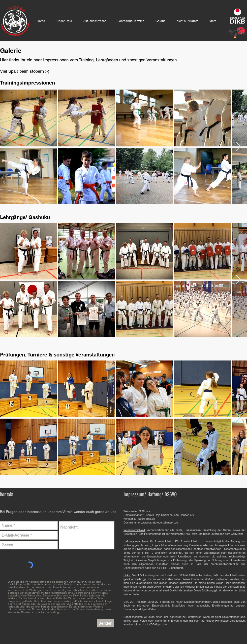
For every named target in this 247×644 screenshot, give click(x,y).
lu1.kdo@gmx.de (144, 519)
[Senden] (105, 623)
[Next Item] (238, 147)
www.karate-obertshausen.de (160, 522)
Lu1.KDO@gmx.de (155, 624)
